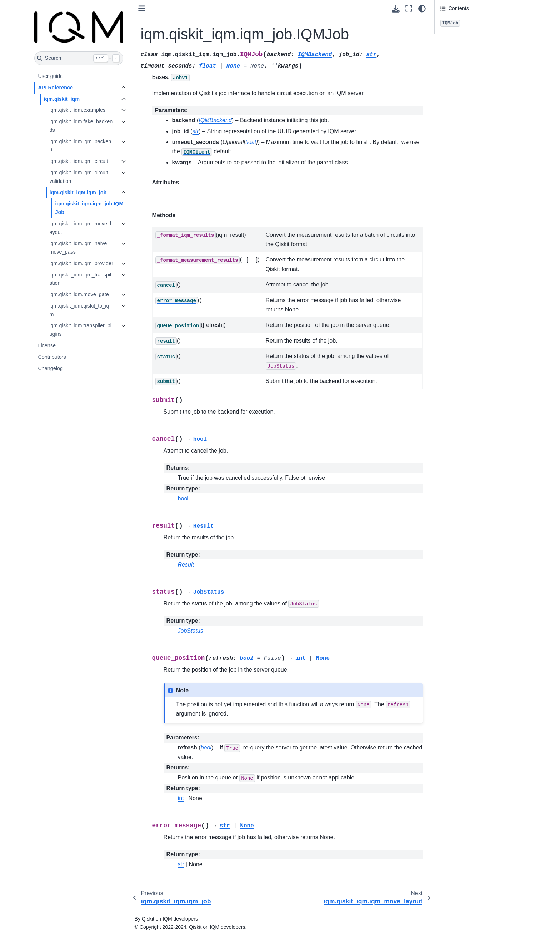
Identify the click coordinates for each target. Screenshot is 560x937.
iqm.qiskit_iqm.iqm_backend (80, 146)
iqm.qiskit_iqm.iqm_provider (81, 263)
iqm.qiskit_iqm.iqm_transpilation (80, 279)
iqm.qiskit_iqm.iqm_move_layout (80, 228)
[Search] (79, 58)
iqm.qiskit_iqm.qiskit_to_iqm (79, 310)
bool (183, 499)
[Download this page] (396, 9)
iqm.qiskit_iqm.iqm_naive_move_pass (79, 248)
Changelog (50, 368)
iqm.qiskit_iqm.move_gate (79, 294)
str (181, 864)
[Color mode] (422, 9)
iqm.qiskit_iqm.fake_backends (81, 126)
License (47, 345)
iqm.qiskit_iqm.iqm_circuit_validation (80, 177)
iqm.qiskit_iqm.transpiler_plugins (80, 330)
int (181, 798)
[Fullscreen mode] (409, 9)
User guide (50, 76)
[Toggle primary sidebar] (142, 8)
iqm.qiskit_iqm (62, 99)
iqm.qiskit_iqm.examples (77, 110)
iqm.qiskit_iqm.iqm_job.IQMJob (89, 208)
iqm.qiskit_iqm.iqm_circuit (79, 161)
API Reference (55, 88)
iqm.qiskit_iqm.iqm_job (78, 193)
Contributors (52, 357)
